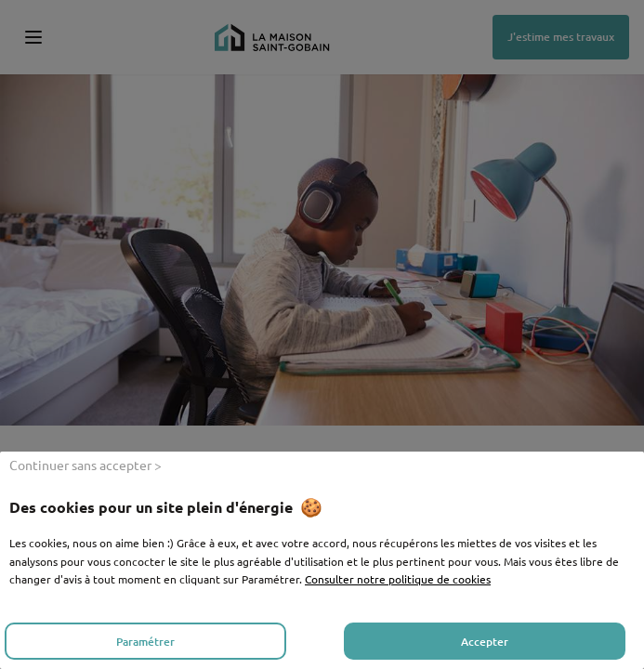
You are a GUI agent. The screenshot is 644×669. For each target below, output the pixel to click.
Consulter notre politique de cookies (398, 579)
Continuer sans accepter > (85, 465)
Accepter (485, 642)
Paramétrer (145, 642)
